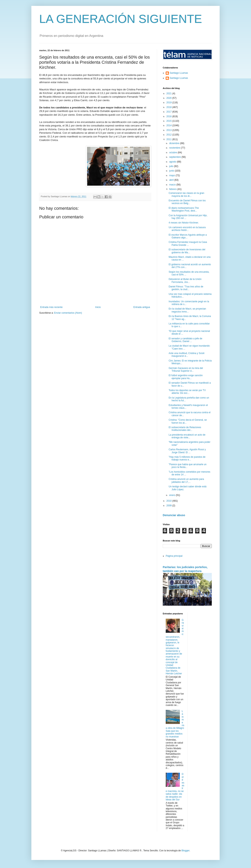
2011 (169, 139)
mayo (172, 175)
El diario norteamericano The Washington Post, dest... (184, 209)
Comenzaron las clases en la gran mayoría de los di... (186, 194)
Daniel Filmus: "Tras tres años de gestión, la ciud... (186, 288)
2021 (169, 94)
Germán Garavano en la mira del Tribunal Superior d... (186, 370)
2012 (169, 135)
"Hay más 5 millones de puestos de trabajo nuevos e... (187, 458)
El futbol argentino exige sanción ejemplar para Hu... (186, 377)
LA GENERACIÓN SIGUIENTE (121, 19)
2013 (169, 130)
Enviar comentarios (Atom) (68, 313)
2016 (169, 116)
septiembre (175, 157)
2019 (169, 103)
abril (172, 180)
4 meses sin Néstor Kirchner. (184, 223)
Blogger (185, 851)
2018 (169, 107)
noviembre (175, 148)
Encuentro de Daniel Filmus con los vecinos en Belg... (187, 202)
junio (172, 171)
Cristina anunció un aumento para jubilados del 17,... (186, 480)
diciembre (175, 143)
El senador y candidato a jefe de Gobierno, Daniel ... (185, 340)
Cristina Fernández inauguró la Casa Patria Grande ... (188, 243)
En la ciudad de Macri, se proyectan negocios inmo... (187, 310)
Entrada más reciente (51, 307)
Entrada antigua (142, 307)
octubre (173, 153)
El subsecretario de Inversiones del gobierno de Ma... (187, 251)
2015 (169, 121)
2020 (169, 98)
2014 (169, 125)
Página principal (174, 556)
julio (172, 166)
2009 (169, 506)
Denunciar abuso (174, 515)
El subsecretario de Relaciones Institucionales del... (185, 429)
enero (173, 495)
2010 (169, 501)
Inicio (98, 307)
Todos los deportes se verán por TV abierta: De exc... (187, 392)
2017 (169, 112)
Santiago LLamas (179, 73)
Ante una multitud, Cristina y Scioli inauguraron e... (186, 355)
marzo (173, 185)
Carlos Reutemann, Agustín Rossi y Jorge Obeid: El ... (187, 451)
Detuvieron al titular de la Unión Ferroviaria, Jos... (185, 281)
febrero (173, 189)
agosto (173, 162)
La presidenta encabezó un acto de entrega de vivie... (187, 436)
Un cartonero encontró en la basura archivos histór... (187, 229)
